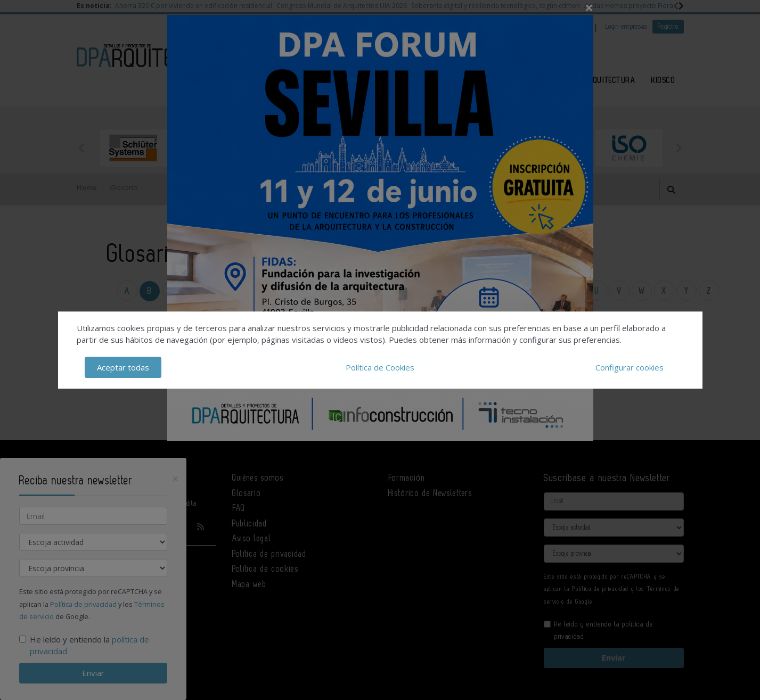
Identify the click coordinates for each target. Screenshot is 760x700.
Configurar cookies (630, 367)
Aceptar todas (123, 367)
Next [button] (679, 148)
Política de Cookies (380, 367)
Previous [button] (82, 148)
